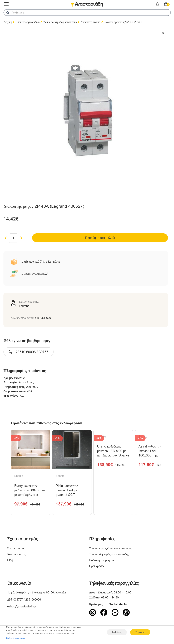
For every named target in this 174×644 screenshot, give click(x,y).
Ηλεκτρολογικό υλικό (28, 22)
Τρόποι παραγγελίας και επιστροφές (111, 550)
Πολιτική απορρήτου (101, 561)
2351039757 (15, 601)
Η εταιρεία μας (16, 550)
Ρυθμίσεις (117, 632)
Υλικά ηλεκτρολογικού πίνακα (60, 22)
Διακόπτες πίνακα (90, 22)
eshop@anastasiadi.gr (22, 608)
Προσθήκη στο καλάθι (101, 238)
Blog (10, 561)
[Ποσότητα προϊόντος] (13, 238)
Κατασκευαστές (17, 555)
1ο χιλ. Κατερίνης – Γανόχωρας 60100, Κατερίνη (37, 594)
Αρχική (8, 22)
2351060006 (33, 601)
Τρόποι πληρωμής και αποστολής (109, 555)
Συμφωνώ (140, 632)
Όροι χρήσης (97, 567)
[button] (163, 33)
